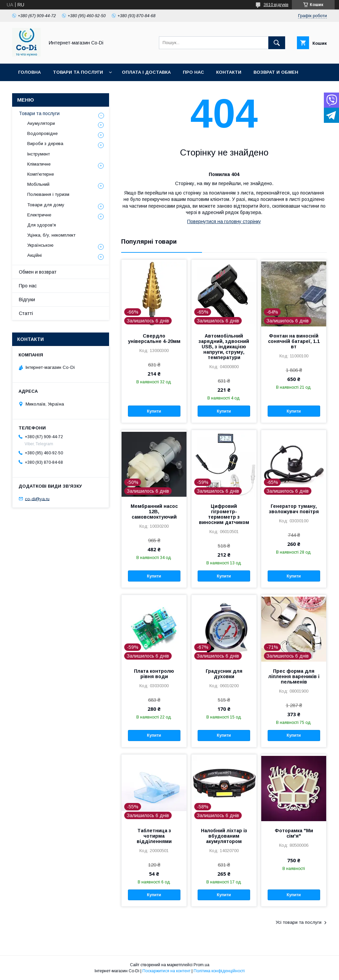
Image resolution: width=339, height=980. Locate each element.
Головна (29, 72)
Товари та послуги (78, 72)
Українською (40, 245)
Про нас (193, 72)
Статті (26, 313)
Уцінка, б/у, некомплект (51, 235)
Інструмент (39, 154)
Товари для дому (46, 205)
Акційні (35, 255)
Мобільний (38, 184)
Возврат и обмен (276, 72)
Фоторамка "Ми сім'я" (294, 833)
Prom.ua (201, 965)
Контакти (229, 72)
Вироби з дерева (45, 144)
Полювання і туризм (48, 194)
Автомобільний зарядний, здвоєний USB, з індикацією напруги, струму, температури (224, 347)
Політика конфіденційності (219, 971)
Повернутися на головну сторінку (224, 221)
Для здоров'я (42, 225)
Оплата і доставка (146, 72)
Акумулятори (41, 123)
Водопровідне (42, 133)
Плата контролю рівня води (154, 674)
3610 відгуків (276, 5)
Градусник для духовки (224, 674)
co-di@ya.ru (37, 499)
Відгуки (27, 300)
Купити (154, 411)
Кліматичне (39, 164)
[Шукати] (277, 43)
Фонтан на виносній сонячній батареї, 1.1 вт (294, 341)
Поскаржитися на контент (166, 971)
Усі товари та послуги (299, 922)
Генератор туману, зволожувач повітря (294, 509)
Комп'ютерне (41, 174)
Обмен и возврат (38, 272)
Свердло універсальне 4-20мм (154, 339)
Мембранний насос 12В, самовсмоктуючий (154, 512)
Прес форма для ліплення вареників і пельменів (294, 676)
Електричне (39, 215)
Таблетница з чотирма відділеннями (154, 836)
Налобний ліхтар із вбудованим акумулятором (224, 836)
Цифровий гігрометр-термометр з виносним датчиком (224, 514)
